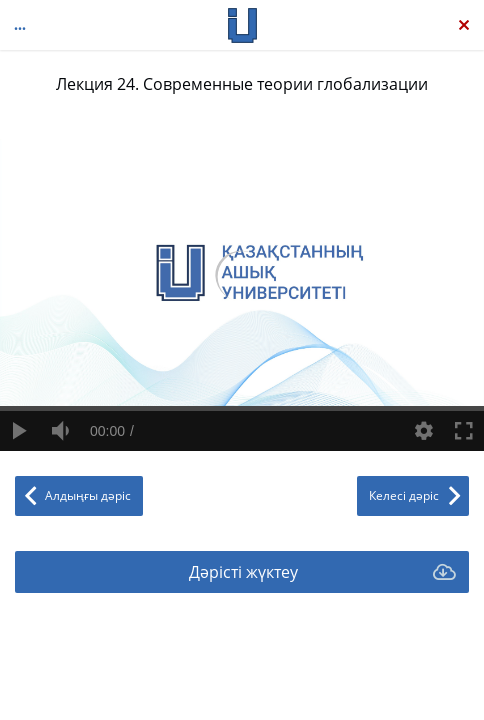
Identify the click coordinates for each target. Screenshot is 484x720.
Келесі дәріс (404, 495)
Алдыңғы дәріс (88, 495)
